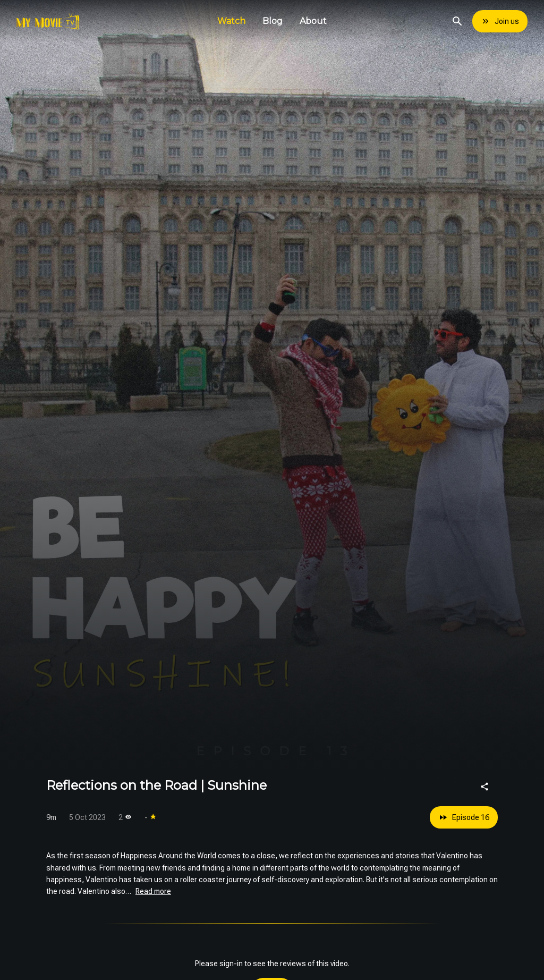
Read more (153, 891)
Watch (231, 21)
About (313, 21)
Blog (273, 21)
